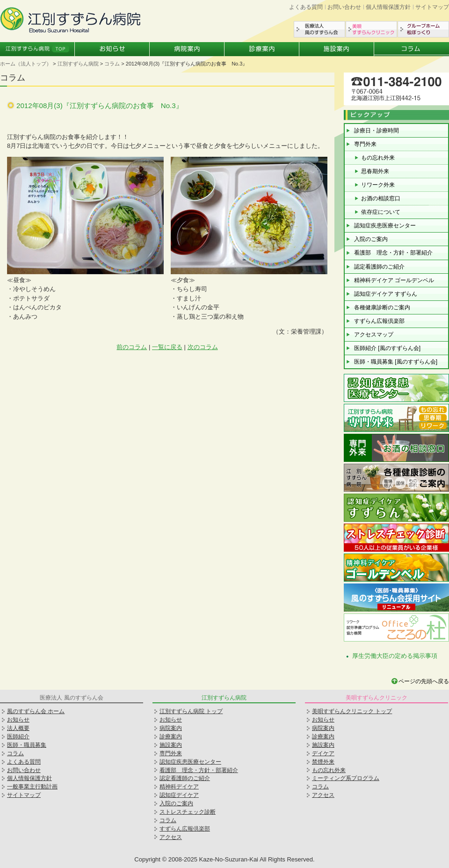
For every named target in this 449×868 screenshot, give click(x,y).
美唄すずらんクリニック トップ (352, 711)
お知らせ (112, 49)
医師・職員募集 (27, 745)
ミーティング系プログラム (346, 778)
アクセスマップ (374, 335)
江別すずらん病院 (78, 64)
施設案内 (337, 49)
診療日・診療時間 (377, 131)
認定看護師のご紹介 (379, 267)
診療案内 (262, 49)
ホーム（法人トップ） (26, 64)
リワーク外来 (378, 185)
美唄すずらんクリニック (371, 29)
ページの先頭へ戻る (424, 681)
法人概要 (18, 728)
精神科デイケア (179, 787)
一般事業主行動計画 (32, 787)
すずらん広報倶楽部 (379, 321)
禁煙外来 (323, 762)
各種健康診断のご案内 (382, 307)
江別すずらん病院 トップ (191, 711)
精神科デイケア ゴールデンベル (394, 280)
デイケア (323, 753)
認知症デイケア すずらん (386, 294)
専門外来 (365, 144)
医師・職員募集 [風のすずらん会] (396, 362)
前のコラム (132, 347)
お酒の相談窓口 (381, 198)
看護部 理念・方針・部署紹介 (393, 253)
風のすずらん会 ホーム (36, 711)
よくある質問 (306, 7)
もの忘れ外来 (378, 158)
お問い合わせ (344, 7)
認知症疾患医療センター (385, 226)
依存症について (381, 212)
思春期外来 (375, 171)
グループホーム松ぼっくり (423, 29)
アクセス (171, 837)
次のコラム (203, 347)
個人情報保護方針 (388, 7)
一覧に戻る (167, 347)
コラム (412, 49)
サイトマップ (432, 7)
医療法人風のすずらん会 (319, 29)
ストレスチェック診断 (188, 812)
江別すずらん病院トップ (37, 49)
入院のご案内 (371, 239)
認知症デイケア (179, 795)
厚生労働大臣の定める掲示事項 (395, 656)
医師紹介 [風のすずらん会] (387, 348)
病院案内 (187, 49)
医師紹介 (18, 737)
